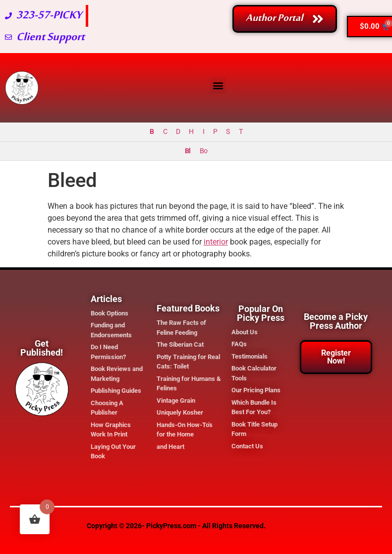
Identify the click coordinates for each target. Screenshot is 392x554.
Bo (203, 151)
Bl (188, 151)
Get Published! (42, 348)
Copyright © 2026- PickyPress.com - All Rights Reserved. (176, 526)
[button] (218, 86)
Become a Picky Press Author (336, 321)
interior (216, 242)
